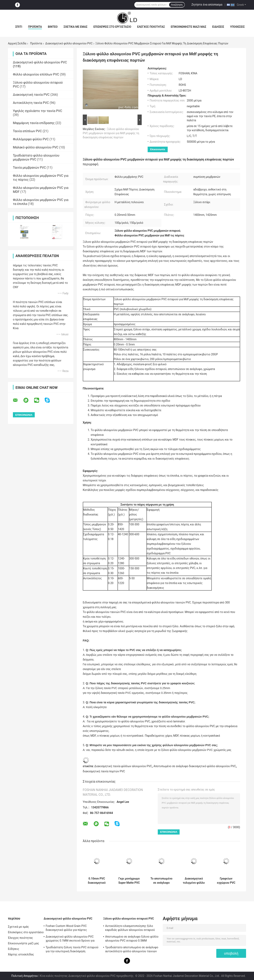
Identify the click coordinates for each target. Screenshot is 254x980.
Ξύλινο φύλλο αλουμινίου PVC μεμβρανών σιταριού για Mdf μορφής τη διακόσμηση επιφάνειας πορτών (111, 133)
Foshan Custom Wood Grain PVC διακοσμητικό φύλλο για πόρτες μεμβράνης (66, 928)
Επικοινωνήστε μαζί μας (189, 27)
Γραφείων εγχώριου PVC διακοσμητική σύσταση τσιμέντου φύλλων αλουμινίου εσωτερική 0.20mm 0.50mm (226, 881)
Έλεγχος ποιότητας (151, 27)
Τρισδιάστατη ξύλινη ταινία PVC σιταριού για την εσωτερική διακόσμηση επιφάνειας (72, 950)
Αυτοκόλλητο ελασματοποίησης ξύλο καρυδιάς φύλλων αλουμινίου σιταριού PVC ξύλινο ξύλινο (130, 928)
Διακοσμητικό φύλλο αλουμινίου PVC (69, 43)
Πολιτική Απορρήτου (25, 976)
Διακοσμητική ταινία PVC (31, 95)
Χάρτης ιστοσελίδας (21, 954)
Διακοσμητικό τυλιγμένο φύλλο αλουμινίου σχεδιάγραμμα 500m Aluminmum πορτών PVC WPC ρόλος (194, 881)
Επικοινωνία (158, 149)
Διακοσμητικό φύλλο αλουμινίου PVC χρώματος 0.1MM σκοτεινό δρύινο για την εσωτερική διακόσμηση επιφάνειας (71, 939)
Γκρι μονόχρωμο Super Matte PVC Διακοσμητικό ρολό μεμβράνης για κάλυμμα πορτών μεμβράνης (129, 881)
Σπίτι (19, 27)
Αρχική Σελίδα (17, 43)
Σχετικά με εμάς (75, 27)
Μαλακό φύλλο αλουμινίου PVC (36, 147)
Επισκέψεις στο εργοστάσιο (112, 27)
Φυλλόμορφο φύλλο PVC (31, 139)
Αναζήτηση (177, 5)
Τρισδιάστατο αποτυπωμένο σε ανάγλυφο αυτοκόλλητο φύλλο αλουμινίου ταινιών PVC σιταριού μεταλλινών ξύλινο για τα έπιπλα (132, 950)
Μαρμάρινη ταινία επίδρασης (34, 123)
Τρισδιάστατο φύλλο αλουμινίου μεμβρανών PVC (36, 157)
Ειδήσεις (218, 27)
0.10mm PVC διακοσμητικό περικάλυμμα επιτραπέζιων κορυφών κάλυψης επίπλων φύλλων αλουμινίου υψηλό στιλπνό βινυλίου (97, 881)
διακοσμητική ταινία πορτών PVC (104, 771)
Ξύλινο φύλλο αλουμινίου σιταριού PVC (129, 919)
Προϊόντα (35, 27)
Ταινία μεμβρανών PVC (29, 168)
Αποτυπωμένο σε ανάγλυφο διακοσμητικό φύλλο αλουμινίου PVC (195, 766)
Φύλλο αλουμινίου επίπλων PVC (36, 74)
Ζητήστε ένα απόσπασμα (207, 5)
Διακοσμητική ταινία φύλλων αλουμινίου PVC (123, 766)
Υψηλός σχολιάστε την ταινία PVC (38, 111)
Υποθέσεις (238, 27)
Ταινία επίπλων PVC (27, 131)
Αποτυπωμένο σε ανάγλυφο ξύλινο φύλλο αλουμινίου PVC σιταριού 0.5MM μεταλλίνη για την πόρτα (132, 939)
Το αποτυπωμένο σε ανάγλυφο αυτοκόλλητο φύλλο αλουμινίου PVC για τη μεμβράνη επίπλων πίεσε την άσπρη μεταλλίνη (161, 881)
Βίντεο (53, 27)
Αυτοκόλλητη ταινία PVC (31, 103)
